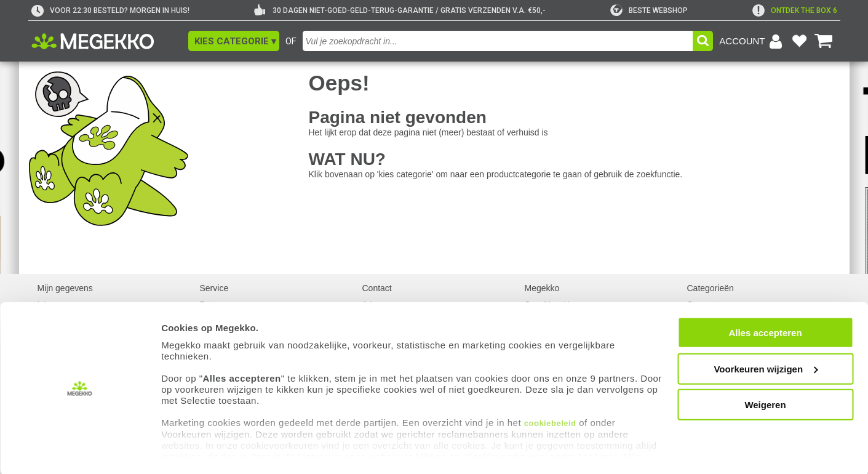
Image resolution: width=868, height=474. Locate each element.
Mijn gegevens (65, 288)
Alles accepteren (765, 332)
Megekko (542, 288)
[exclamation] (795, 10)
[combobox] (498, 41)
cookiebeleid (550, 423)
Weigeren (765, 404)
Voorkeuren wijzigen (766, 368)
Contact (377, 288)
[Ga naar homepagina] (107, 41)
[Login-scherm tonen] (752, 41)
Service (214, 288)
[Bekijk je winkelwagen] (824, 41)
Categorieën (711, 288)
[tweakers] (649, 10)
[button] (234, 41)
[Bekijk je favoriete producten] (800, 41)
